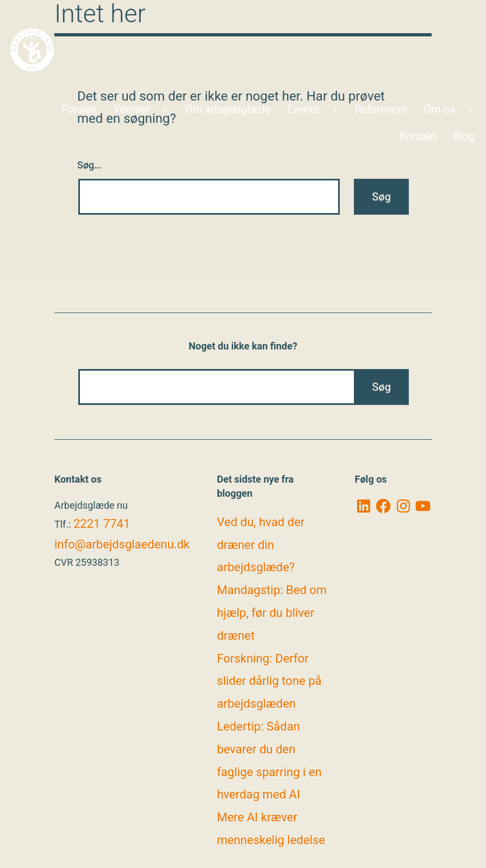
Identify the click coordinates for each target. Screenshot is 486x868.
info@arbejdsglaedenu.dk (122, 544)
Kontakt (418, 136)
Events (303, 109)
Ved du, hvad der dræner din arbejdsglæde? (261, 545)
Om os (439, 109)
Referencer (381, 109)
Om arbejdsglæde (228, 109)
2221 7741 (102, 524)
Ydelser (132, 109)
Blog (464, 136)
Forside (79, 109)
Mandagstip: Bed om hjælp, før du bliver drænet (272, 613)
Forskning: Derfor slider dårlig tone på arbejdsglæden (269, 681)
